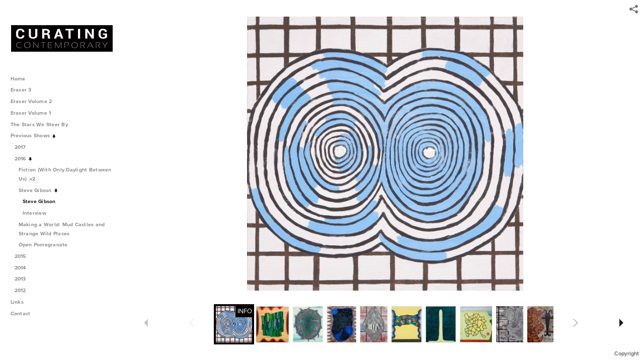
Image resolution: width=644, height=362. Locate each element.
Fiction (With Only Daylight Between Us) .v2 (65, 174)
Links (17, 302)
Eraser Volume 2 (31, 101)
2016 (24, 159)
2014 (24, 268)
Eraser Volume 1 (31, 113)
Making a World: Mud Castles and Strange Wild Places (62, 229)
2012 (24, 290)
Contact (21, 313)
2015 (24, 256)
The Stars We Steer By (43, 124)
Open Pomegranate (47, 245)
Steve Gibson (39, 190)
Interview (34, 213)
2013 (24, 279)
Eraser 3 (21, 90)
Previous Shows (34, 135)
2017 (24, 147)
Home (18, 79)
